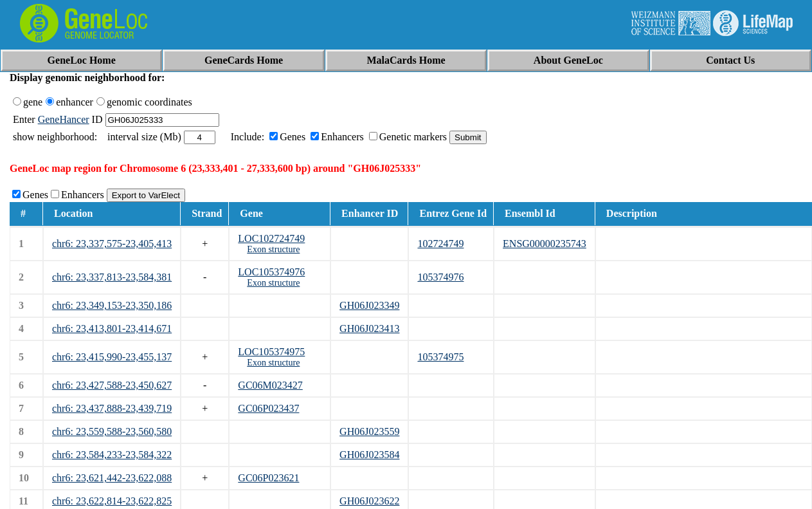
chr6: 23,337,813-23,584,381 (112, 277)
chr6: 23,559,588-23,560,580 (112, 431)
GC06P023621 (268, 478)
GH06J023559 (369, 431)
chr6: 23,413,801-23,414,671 (112, 329)
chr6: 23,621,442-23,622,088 (112, 478)
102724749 (440, 244)
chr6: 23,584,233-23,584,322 (112, 455)
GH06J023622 (369, 501)
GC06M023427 (270, 385)
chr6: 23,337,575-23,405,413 (112, 244)
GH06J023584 (369, 455)
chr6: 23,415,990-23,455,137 (112, 357)
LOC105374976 (271, 272)
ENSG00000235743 (545, 244)
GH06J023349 (369, 305)
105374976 (440, 277)
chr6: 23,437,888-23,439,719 (112, 408)
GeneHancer (64, 119)
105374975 (440, 357)
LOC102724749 (271, 238)
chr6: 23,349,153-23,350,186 (112, 305)
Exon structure (273, 249)
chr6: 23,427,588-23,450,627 (112, 385)
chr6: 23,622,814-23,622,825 (112, 501)
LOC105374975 (271, 352)
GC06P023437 (268, 408)
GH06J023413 (369, 329)
